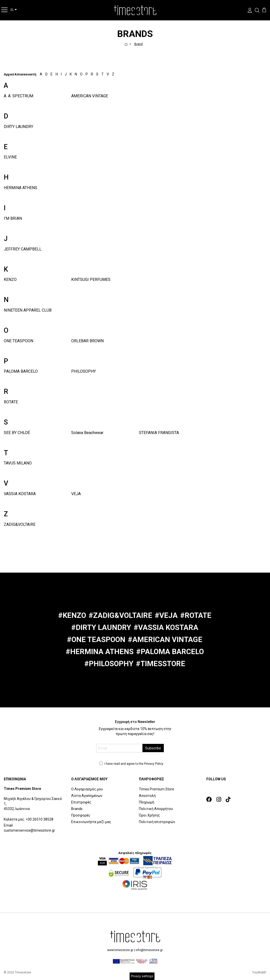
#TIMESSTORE (161, 664)
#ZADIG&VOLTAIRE (120, 615)
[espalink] (135, 961)
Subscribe (153, 748)
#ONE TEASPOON (96, 640)
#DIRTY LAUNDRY (101, 627)
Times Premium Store (157, 789)
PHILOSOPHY (84, 371)
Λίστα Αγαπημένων (87, 796)
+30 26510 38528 (40, 819)
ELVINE (10, 157)
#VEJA (166, 615)
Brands (77, 809)
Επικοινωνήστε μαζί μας (91, 822)
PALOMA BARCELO (21, 371)
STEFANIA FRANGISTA (159, 433)
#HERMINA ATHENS (100, 652)
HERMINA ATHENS (21, 188)
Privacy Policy (154, 764)
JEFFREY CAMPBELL (23, 249)
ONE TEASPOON (18, 341)
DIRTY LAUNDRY (18, 127)
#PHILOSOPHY (109, 664)
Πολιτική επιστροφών (157, 822)
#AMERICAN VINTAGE (165, 640)
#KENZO (72, 615)
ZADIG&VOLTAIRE (20, 524)
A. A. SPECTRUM (18, 96)
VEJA (76, 494)
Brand (139, 44)
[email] (119, 748)
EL (14, 10)
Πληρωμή (147, 802)
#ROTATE (196, 615)
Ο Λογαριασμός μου (87, 789)
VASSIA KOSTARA (20, 494)
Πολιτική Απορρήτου (156, 809)
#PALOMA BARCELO (170, 652)
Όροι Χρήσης (149, 815)
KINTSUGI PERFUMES (91, 280)
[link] (211, 800)
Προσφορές (81, 815)
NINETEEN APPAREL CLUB (28, 310)
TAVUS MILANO (18, 463)
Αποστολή (147, 796)
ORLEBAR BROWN (87, 341)
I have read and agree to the (131, 764)
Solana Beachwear (87, 433)
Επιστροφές (81, 802)
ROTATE (11, 402)
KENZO (10, 280)
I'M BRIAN (13, 218)
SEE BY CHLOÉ (17, 433)
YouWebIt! (259, 972)
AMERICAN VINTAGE (90, 96)
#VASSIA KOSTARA (166, 627)
